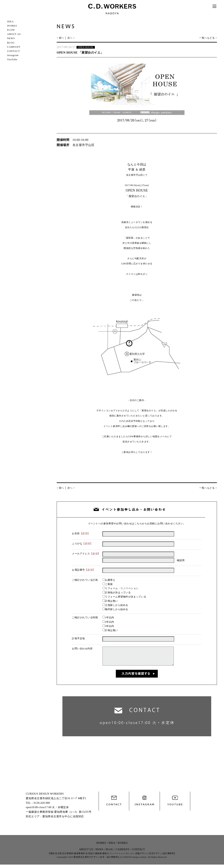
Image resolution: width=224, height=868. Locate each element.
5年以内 (108, 626)
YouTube (12, 59)
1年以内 (108, 617)
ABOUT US (86, 853)
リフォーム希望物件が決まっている (124, 597)
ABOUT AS (14, 34)
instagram (13, 55)
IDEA (10, 21)
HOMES (101, 846)
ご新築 (108, 584)
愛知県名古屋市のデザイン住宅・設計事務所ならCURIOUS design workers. (110, 860)
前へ (62, 38)
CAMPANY (14, 47)
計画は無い (110, 601)
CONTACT (13, 51)
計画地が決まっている (117, 592)
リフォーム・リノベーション (120, 588)
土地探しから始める (115, 605)
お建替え (109, 580)
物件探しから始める (115, 609)
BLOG (11, 43)
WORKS (12, 26)
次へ (70, 38)
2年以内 (108, 622)
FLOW (11, 30)
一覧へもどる (207, 38)
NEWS (11, 38)
